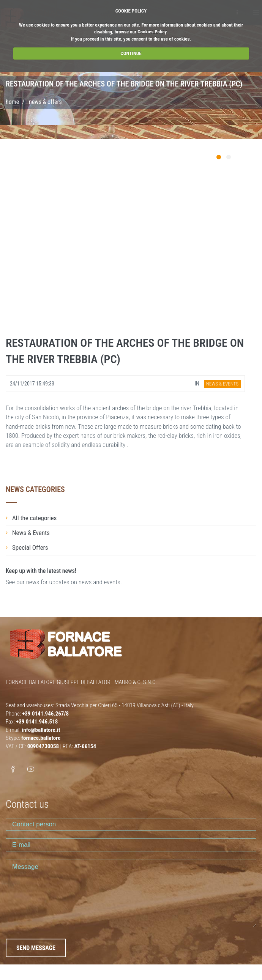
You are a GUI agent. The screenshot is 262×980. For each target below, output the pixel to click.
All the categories (34, 518)
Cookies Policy (152, 32)
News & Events (31, 533)
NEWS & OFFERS (45, 102)
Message (131, 893)
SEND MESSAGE (36, 948)
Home (12, 102)
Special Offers (30, 547)
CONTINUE (131, 53)
